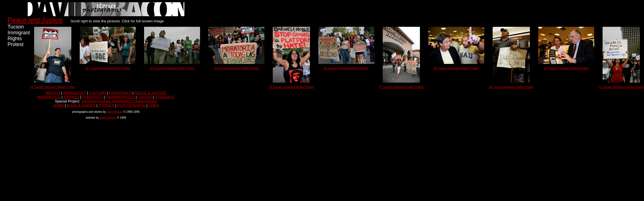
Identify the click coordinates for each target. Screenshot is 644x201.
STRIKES (71, 97)
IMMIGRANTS (75, 93)
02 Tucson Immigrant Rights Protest (108, 68)
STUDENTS (164, 97)
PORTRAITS (93, 97)
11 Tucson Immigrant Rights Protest (621, 87)
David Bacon (115, 112)
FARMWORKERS (120, 97)
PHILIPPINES (120, 93)
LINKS (154, 105)
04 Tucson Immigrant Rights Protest (237, 68)
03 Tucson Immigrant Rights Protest (172, 68)
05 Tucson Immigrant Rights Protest (291, 87)
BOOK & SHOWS (81, 105)
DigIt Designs (108, 118)
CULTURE (97, 93)
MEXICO (53, 93)
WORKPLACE (49, 97)
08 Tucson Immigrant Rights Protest (456, 68)
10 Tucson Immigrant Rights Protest (566, 68)
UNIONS (145, 97)
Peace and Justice (35, 20)
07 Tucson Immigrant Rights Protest (401, 87)
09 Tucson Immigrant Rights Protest (511, 87)
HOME (58, 105)
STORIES (106, 105)
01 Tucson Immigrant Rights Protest (53, 87)
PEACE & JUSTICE (150, 93)
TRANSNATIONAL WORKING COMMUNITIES (119, 101)
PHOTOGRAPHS (131, 105)
